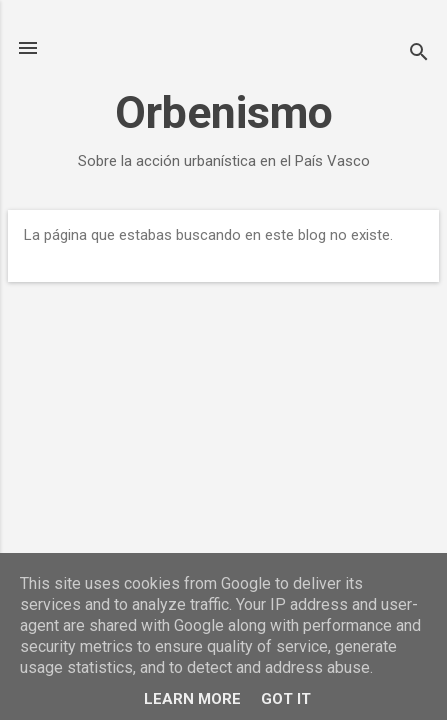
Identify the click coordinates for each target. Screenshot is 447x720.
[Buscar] (419, 54)
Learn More (192, 699)
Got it (286, 699)
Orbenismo (224, 112)
